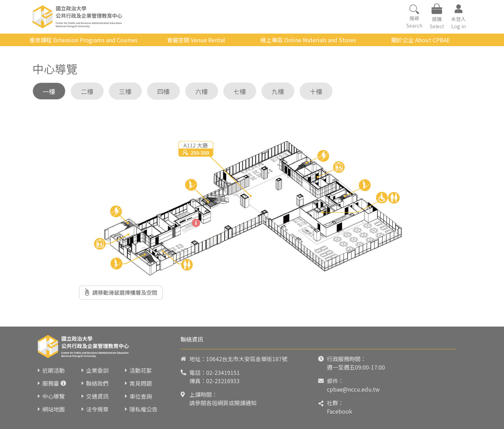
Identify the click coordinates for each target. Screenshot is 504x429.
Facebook (339, 411)
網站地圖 (54, 409)
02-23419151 (223, 372)
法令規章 (97, 409)
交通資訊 (97, 396)
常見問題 (141, 383)
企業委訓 (97, 370)
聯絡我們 (97, 383)
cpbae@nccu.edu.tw (353, 389)
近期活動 (54, 370)
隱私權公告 (143, 409)
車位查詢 (141, 396)
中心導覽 (54, 396)
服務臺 (51, 383)
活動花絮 (141, 370)
